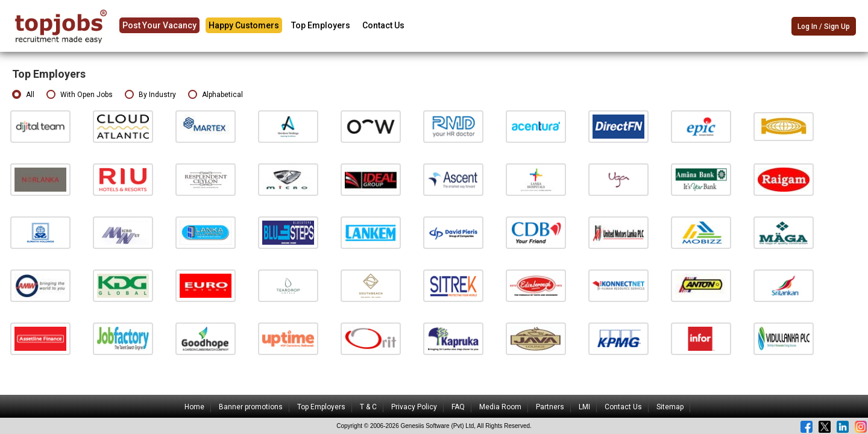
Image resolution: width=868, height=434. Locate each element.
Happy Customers (244, 25)
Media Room (500, 407)
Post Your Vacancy (159, 25)
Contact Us (383, 25)
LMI (584, 407)
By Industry (150, 95)
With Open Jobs (80, 95)
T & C (368, 407)
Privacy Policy (414, 407)
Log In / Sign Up (824, 27)
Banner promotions (251, 407)
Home (194, 407)
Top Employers (321, 25)
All (23, 95)
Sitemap (670, 407)
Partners (550, 407)
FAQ (458, 407)
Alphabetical (215, 95)
